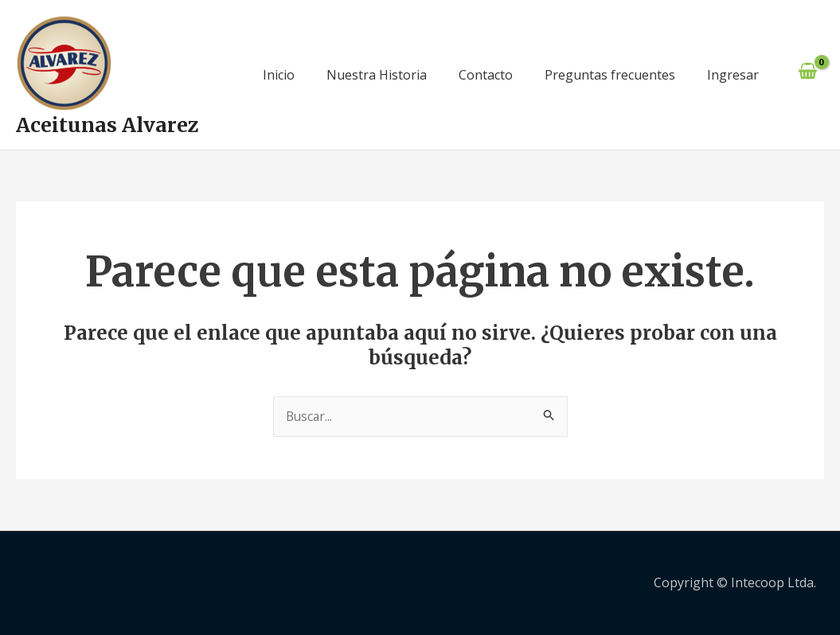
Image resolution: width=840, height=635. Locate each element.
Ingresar (733, 75)
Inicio (279, 75)
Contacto (486, 75)
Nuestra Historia (377, 75)
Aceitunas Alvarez (107, 125)
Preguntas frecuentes (610, 75)
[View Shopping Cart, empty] (807, 75)
